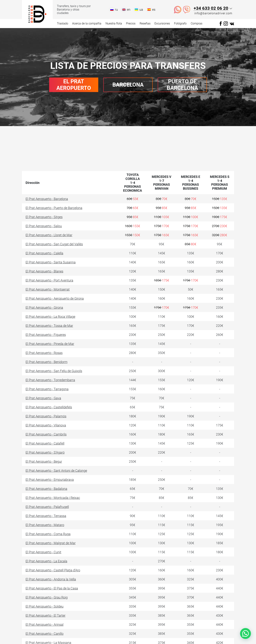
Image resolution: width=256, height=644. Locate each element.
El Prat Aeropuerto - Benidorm (47, 362)
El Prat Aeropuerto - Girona (44, 308)
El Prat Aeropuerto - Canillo (45, 634)
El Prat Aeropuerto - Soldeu (45, 606)
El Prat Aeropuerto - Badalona (46, 489)
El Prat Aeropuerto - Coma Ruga (48, 534)
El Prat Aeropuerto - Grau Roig (47, 597)
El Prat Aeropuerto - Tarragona (47, 389)
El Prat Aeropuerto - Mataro (45, 525)
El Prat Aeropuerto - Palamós (46, 416)
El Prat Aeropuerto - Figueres (46, 335)
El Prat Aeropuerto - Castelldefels (49, 407)
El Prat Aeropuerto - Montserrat (48, 289)
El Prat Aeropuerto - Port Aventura (49, 280)
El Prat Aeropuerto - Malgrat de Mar (51, 543)
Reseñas (145, 23)
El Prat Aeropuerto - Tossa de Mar (49, 326)
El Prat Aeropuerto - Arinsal (45, 625)
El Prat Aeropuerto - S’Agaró (45, 452)
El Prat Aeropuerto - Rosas (44, 353)
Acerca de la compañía (87, 23)
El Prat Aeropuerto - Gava (43, 398)
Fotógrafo (180, 23)
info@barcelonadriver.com (213, 13)
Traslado (63, 23)
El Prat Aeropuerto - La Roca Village (50, 317)
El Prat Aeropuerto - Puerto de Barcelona (54, 208)
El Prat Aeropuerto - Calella (44, 253)
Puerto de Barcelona (182, 85)
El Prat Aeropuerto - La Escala (46, 561)
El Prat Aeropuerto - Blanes (44, 271)
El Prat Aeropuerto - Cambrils (46, 434)
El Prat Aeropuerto (74, 85)
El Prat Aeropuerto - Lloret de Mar (49, 235)
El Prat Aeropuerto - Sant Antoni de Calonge (56, 471)
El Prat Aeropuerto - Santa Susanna (51, 262)
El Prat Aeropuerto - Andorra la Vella (51, 579)
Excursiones (162, 23)
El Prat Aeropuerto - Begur (44, 461)
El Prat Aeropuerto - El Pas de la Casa (52, 588)
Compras (197, 23)
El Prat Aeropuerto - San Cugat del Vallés (54, 244)
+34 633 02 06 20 (211, 8)
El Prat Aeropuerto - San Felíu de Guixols (54, 371)
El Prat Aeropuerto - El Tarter (46, 615)
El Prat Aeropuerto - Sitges (44, 217)
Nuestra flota (114, 23)
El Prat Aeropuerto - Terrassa (46, 516)
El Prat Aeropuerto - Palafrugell (47, 507)
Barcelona (128, 85)
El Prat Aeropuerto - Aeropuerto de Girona (55, 298)
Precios (131, 23)
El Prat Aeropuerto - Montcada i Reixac (53, 498)
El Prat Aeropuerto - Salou (44, 226)
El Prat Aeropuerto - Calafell (45, 443)
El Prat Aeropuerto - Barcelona (47, 199)
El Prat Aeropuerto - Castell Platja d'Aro (53, 570)
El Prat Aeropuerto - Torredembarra (50, 380)
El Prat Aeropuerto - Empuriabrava (50, 480)
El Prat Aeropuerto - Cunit (43, 552)
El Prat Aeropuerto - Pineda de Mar (50, 344)
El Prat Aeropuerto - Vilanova (46, 425)
